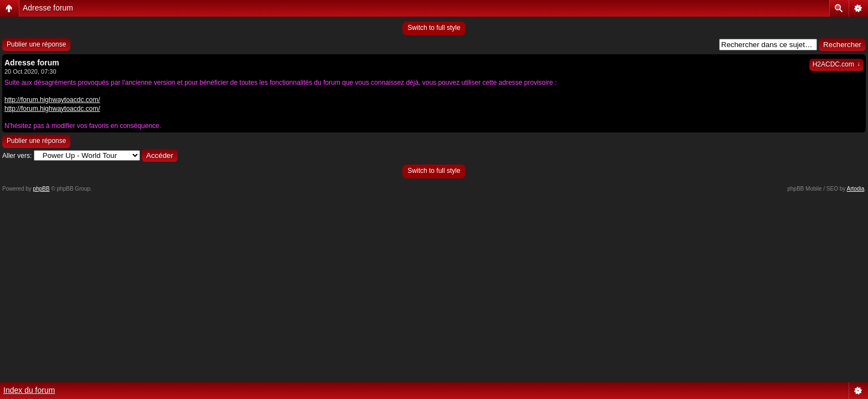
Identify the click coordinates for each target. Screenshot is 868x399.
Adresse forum (48, 8)
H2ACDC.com (836, 64)
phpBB (42, 189)
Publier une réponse (36, 44)
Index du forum (29, 390)
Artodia (856, 189)
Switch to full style (434, 28)
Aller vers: (17, 156)
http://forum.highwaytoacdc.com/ (52, 100)
